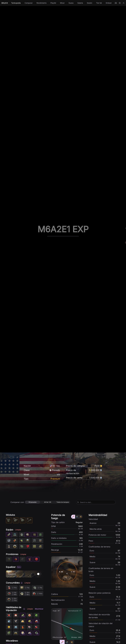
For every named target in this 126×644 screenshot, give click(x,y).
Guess (71, 3)
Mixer (62, 3)
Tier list (99, 3)
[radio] (32, 580)
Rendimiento (42, 3)
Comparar (29, 3)
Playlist (53, 3)
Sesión (90, 3)
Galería (80, 3)
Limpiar (18, 607)
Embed (109, 3)
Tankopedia (16, 3)
